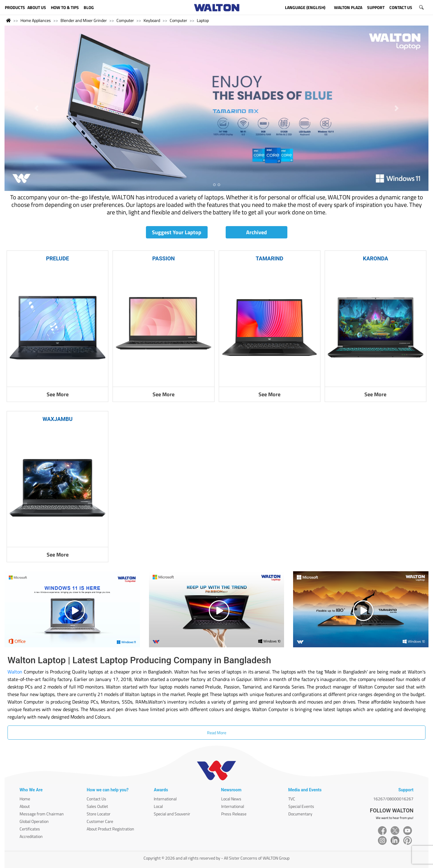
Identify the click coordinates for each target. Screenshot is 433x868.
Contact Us (96, 799)
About (25, 806)
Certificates (30, 829)
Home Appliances (36, 20)
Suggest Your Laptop (177, 232)
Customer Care (100, 821)
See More (58, 394)
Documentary (300, 814)
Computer (125, 20)
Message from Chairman (42, 814)
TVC (292, 799)
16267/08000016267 (393, 799)
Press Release (234, 814)
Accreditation (31, 836)
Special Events (301, 806)
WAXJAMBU (57, 419)
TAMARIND (270, 258)
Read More (217, 733)
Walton (15, 672)
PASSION (164, 258)
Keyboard (152, 20)
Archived (257, 232)
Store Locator (99, 814)
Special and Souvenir (172, 814)
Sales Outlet (97, 806)
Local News (231, 799)
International (165, 799)
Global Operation (34, 821)
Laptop (203, 20)
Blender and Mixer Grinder (84, 20)
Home (25, 799)
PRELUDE (57, 258)
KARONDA (376, 258)
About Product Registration (110, 829)
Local (158, 806)
